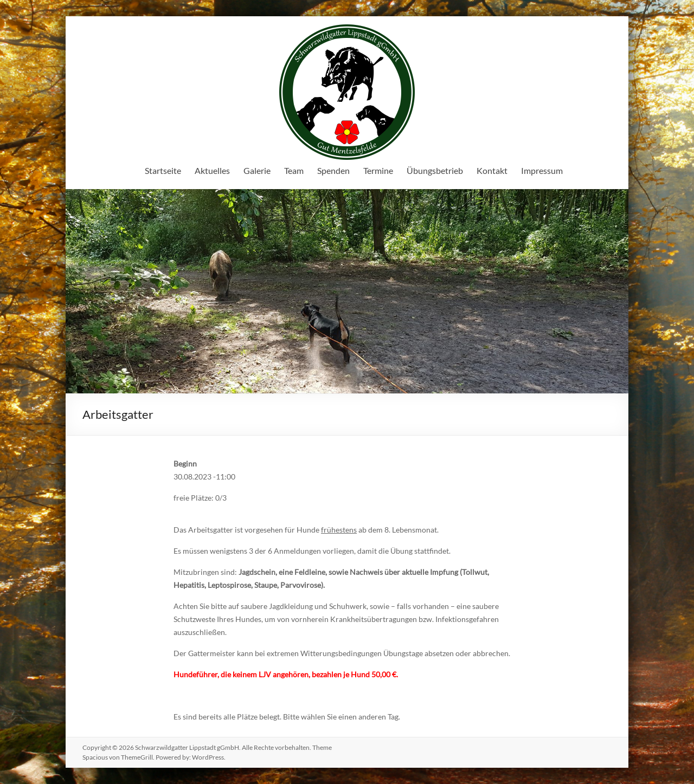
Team (294, 170)
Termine (378, 170)
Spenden (333, 170)
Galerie (257, 170)
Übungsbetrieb (435, 170)
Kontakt (492, 170)
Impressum (542, 170)
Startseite (163, 170)
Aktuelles (212, 170)
